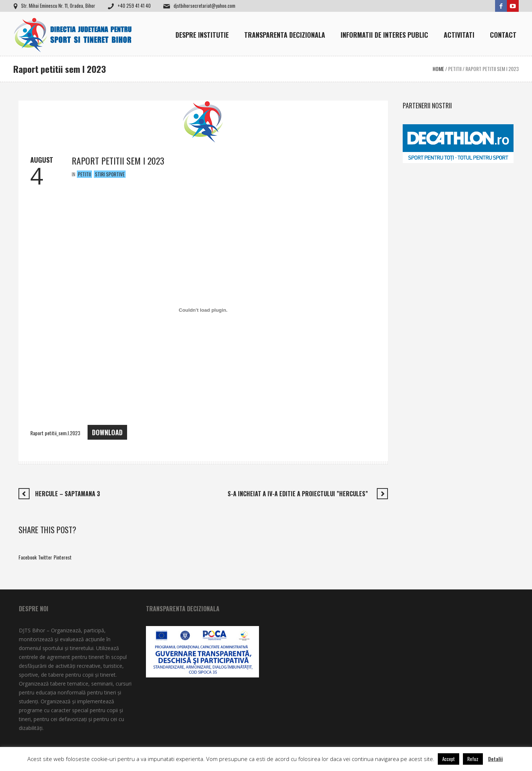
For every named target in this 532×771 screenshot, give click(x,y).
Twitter (45, 557)
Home (438, 69)
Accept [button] (449, 759)
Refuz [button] (473, 759)
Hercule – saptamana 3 (68, 494)
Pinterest (63, 557)
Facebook (28, 557)
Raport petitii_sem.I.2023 (55, 433)
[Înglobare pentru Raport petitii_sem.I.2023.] (203, 310)
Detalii (495, 759)
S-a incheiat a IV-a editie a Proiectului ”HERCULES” (299, 494)
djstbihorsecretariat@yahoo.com (204, 6)
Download (107, 432)
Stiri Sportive (110, 174)
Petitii (455, 69)
